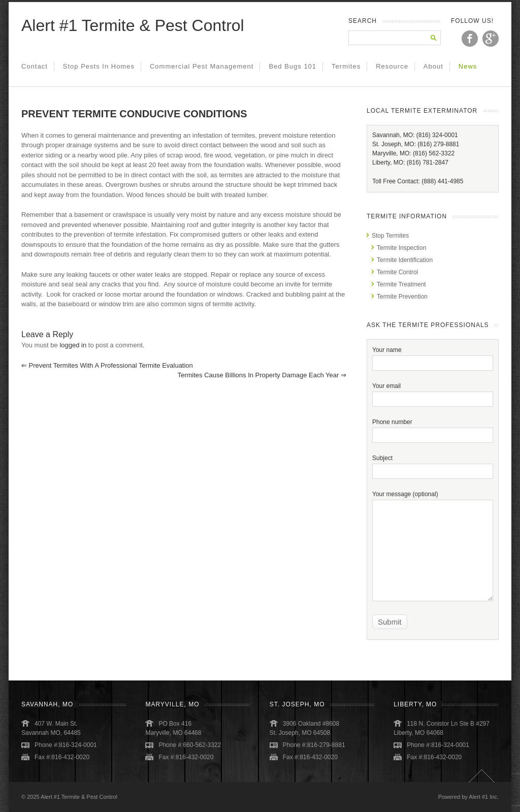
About (433, 66)
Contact (35, 66)
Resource (392, 66)
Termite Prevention (402, 297)
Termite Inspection (401, 248)
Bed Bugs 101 (292, 66)
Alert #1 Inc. (484, 797)
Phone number (433, 428)
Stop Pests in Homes (99, 66)
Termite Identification (405, 260)
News (468, 66)
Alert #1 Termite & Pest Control (133, 25)
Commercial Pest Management (202, 66)
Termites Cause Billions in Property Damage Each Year (262, 375)
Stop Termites (390, 236)
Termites (346, 66)
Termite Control (397, 272)
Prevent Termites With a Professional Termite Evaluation (107, 365)
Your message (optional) (433, 522)
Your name (433, 356)
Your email (433, 392)
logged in (73, 345)
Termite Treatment (401, 284)
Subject (433, 464)
